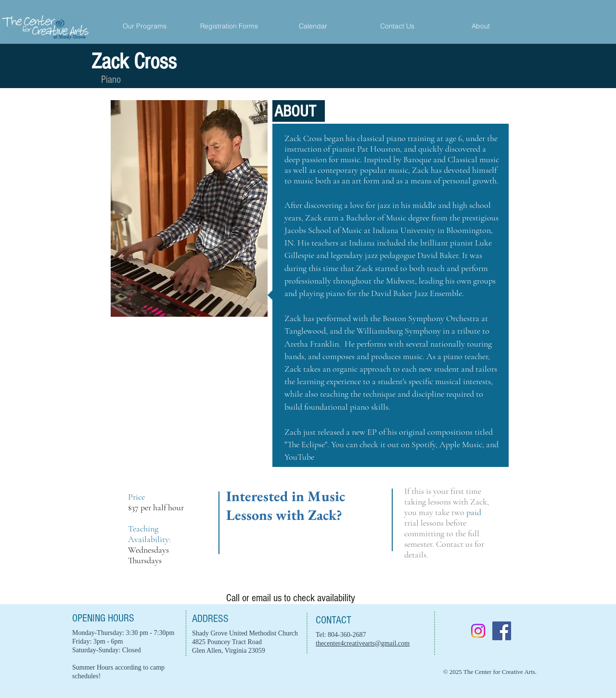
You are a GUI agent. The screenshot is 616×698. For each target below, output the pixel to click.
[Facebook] (502, 631)
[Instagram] (478, 631)
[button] (481, 26)
